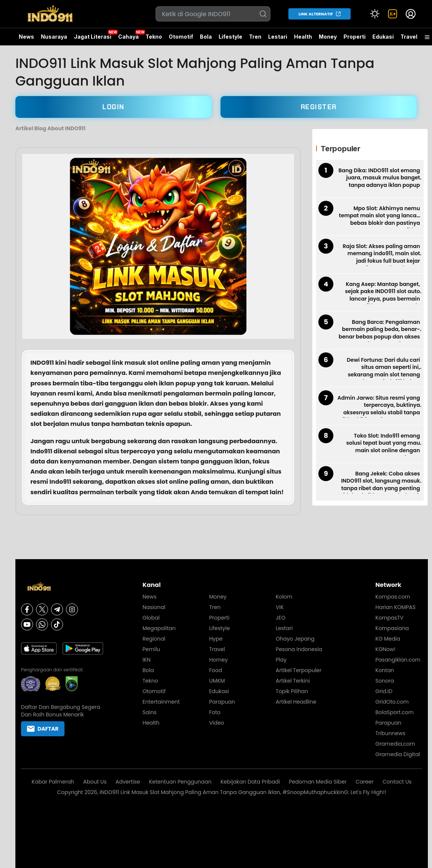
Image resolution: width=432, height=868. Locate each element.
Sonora (385, 681)
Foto (215, 712)
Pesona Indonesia (299, 649)
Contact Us (397, 782)
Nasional (154, 607)
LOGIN (113, 107)
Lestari (278, 39)
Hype (216, 639)
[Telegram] (57, 609)
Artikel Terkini (293, 681)
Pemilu (151, 649)
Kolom (284, 597)
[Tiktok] (57, 624)
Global (151, 618)
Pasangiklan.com (398, 660)
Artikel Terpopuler (298, 670)
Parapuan (222, 702)
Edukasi (383, 37)
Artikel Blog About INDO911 (50, 128)
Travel (409, 37)
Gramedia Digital (398, 754)
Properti (355, 37)
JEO (280, 618)
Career (364, 782)
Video (217, 723)
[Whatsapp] (42, 624)
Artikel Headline (296, 702)
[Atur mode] (375, 14)
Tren (255, 37)
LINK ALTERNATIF (316, 14)
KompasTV (389, 618)
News (26, 37)
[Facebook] (27, 609)
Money (328, 37)
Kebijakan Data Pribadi (250, 782)
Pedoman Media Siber (318, 782)
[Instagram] (72, 609)
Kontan (385, 670)
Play (281, 660)
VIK (280, 607)
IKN (147, 660)
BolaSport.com (394, 712)
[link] (393, 14)
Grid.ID (384, 691)
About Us (95, 782)
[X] (42, 609)
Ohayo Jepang (295, 639)
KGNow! (385, 649)
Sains (149, 712)
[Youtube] (27, 624)
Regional (154, 639)
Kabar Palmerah (53, 782)
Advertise (128, 782)
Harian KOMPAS (395, 607)
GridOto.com (392, 702)
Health (303, 37)
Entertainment (161, 702)
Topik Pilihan (292, 691)
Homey (219, 660)
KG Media (388, 639)
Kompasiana (392, 628)
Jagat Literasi (93, 37)
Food (216, 670)
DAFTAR (43, 729)
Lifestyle (230, 37)
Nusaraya (54, 37)
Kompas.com (393, 597)
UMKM (217, 681)
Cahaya (128, 37)
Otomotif (181, 37)
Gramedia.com (395, 744)
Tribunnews (390, 733)
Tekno (154, 37)
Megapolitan (159, 628)
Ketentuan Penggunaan (180, 782)
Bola (206, 37)
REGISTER (319, 107)
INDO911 (42, 363)
